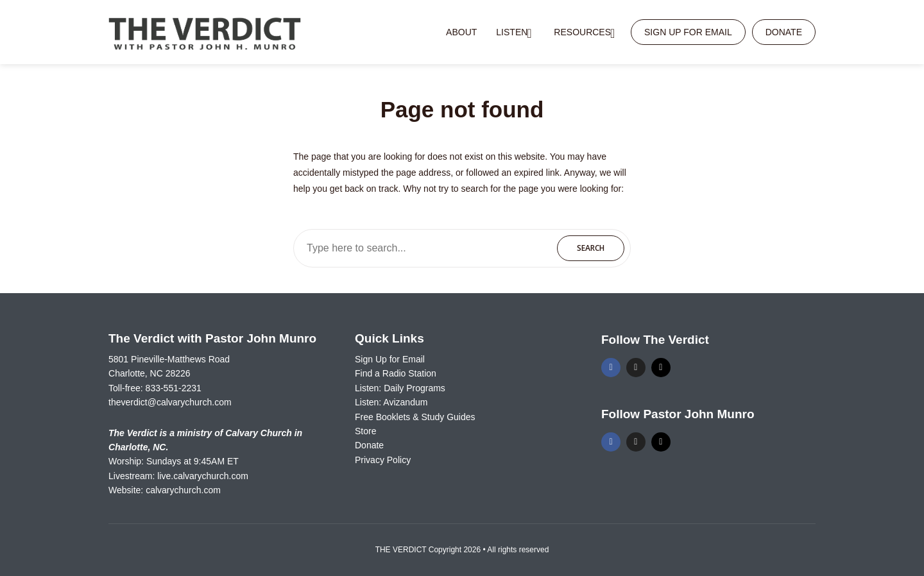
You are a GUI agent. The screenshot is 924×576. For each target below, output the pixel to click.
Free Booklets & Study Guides (415, 417)
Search (591, 248)
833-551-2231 (174, 388)
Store (365, 431)
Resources (582, 32)
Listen (512, 32)
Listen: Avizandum (391, 402)
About (461, 32)
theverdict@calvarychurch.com (170, 402)
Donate (784, 32)
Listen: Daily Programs (400, 388)
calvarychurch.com (183, 490)
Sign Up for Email (688, 32)
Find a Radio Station (396, 373)
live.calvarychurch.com (203, 476)
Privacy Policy (383, 460)
